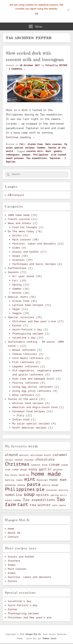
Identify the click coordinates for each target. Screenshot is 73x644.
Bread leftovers (24, 350)
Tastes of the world (23, 399)
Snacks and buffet (26, 252)
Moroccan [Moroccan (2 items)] (42, 480)
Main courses (54, 144)
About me (14, 533)
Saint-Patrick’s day (23, 605)
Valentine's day (24, 338)
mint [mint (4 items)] (30, 479)
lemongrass (13, 155)
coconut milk (34, 151)
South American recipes (29, 428)
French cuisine (19, 219)
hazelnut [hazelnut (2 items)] (24, 475)
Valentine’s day (19, 601)
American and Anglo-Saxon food (35, 407)
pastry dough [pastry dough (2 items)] (50, 485)
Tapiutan (55, 158)
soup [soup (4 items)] (29, 494)
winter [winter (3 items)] (44, 505)
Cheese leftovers (25, 354)
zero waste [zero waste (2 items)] (59, 505)
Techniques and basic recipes (34, 264)
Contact (13, 537)
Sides (16, 248)
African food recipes (28, 403)
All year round (23, 276)
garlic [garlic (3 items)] (45, 469)
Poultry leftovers (26, 383)
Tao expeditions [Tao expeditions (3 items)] (39, 500)
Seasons (13, 272)
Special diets (18, 297)
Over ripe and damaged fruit (33, 379)
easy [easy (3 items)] (33, 469)
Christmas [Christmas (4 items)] (17, 464)
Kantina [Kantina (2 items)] (10, 480)
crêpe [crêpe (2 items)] (15, 470)
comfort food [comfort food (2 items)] (39, 465)
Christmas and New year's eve (34, 321)
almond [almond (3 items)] (11, 455)
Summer (41, 148)
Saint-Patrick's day (27, 329)
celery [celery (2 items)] (9, 460)
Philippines (41, 155)
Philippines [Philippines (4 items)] (20, 489)
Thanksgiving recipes (28, 334)
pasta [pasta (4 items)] (34, 484)
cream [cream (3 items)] (54, 464)
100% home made (19, 215)
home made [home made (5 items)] (46, 474)
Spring (17, 285)
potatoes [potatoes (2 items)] (52, 490)
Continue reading (20, 137)
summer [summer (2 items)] (17, 500)
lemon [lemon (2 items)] (19, 480)
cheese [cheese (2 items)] (19, 460)
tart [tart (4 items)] (23, 504)
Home (11, 529)
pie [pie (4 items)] (40, 489)
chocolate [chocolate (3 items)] (45, 459)
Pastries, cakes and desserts (34, 244)
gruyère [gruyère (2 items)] (58, 470)
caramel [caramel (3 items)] (60, 455)
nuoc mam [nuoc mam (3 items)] (58, 480)
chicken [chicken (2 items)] (29, 460)
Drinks (17, 235)
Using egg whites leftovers (33, 387)
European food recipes (29, 411)
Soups (16, 256)
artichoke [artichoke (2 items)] (36, 455)
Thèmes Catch (49, 638)
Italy (20, 415)
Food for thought (25, 227)
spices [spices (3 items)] (42, 495)
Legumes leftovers (26, 366)
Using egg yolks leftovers (32, 391)
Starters (18, 260)
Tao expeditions (36, 158)
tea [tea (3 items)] (33, 505)
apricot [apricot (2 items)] (24, 455)
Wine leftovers (23, 395)
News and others (19, 223)
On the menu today (21, 231)
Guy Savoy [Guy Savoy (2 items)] (11, 475)
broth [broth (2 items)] (48, 455)
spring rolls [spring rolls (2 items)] (59, 495)
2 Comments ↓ (17, 69)
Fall (22, 144)
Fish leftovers (23, 362)
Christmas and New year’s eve (30, 617)
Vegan (16, 309)
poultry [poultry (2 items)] (63, 490)
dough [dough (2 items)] (24, 470)
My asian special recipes (31, 424)
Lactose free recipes (28, 305)
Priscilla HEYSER (56, 65)
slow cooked (58, 155)
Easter (17, 325)
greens (58, 151)
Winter (17, 293)
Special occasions (21, 317)
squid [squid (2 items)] (8, 500)
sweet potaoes (15, 158)
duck (48, 151)
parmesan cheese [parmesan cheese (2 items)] (15, 485)
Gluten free (35, 144)
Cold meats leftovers (28, 358)
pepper (26, 155)
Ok (36, 14)
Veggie (17, 313)
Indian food (21, 419)
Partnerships (17, 268)
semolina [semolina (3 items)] (13, 495)
